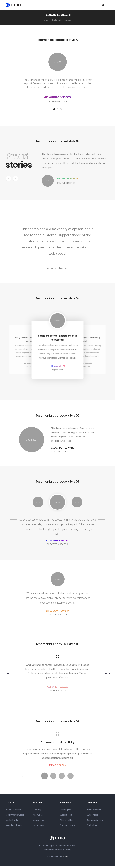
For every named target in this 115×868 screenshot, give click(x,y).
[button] (54, 110)
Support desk (66, 817)
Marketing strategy (14, 827)
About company (94, 812)
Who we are (38, 817)
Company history (67, 827)
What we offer (66, 822)
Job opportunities (95, 822)
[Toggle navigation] (108, 5)
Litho (66, 859)
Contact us (92, 827)
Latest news (38, 827)
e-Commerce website (16, 817)
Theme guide (66, 812)
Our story (37, 812)
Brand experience (13, 812)
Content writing (13, 822)
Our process (38, 822)
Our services (92, 817)
